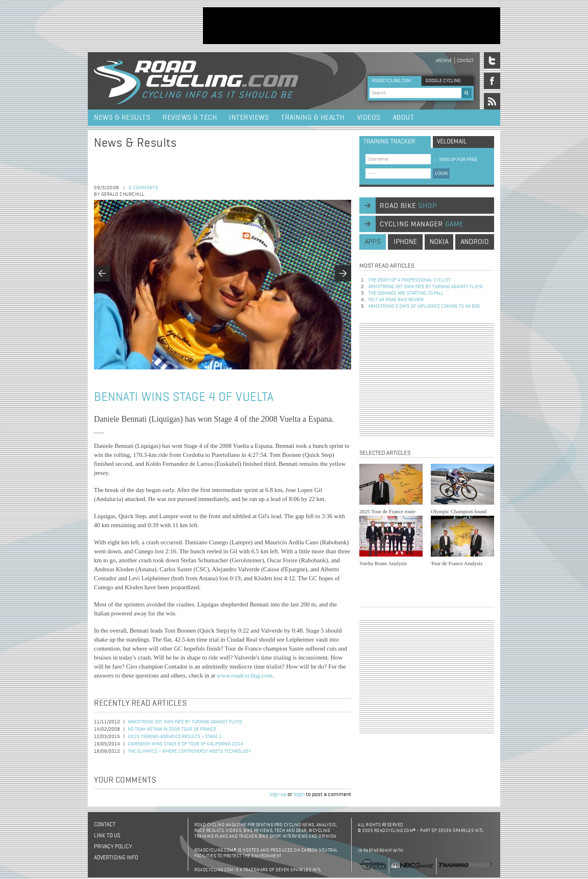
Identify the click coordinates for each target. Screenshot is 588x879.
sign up (278, 794)
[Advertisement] (352, 26)
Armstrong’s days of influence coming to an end (424, 306)
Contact (465, 61)
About (404, 118)
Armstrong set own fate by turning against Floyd (185, 722)
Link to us (107, 836)
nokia (439, 242)
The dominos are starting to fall (406, 293)
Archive (444, 61)
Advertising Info (116, 858)
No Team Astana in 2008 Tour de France (172, 729)
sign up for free (455, 160)
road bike (408, 206)
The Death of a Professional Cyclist (410, 280)
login (299, 794)
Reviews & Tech (190, 118)
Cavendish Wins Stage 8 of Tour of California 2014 (186, 744)
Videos (369, 118)
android (475, 242)
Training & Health (313, 118)
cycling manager (422, 224)
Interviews (249, 118)
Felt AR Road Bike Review (396, 300)
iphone (405, 242)
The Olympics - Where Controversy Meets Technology (189, 752)
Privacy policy (113, 847)
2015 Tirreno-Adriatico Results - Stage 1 (175, 737)
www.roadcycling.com (245, 675)
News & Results (122, 118)
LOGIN (441, 173)
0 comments (144, 188)
